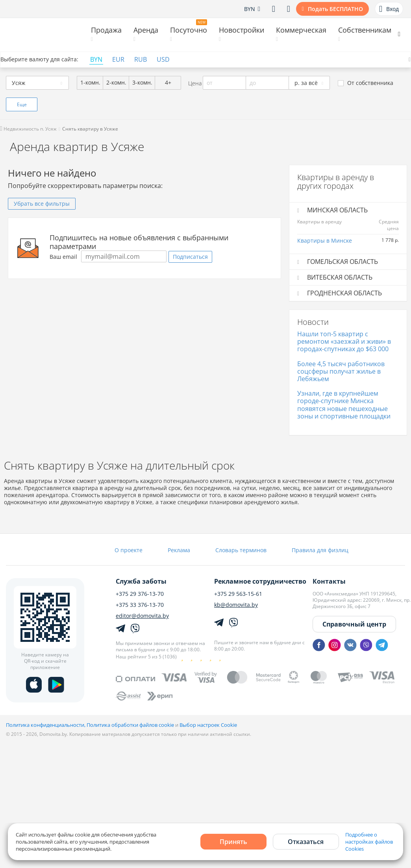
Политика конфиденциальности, (46, 725)
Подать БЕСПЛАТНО (335, 9)
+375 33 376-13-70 (140, 605)
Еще (22, 104)
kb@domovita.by (236, 605)
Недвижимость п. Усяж (28, 129)
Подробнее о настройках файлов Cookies (369, 842)
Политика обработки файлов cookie (130, 725)
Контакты (329, 581)
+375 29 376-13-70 (140, 594)
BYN (96, 60)
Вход (389, 9)
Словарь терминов (241, 550)
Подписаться (190, 257)
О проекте (129, 550)
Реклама (179, 550)
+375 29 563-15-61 (238, 594)
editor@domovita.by (142, 616)
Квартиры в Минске (325, 240)
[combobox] (37, 83)
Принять (233, 842)
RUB (141, 60)
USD (163, 60)
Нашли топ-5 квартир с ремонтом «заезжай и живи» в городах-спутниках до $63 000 (344, 341)
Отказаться (306, 842)
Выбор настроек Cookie (208, 725)
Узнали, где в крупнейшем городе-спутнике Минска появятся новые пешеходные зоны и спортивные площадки (344, 405)
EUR (118, 60)
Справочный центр (354, 624)
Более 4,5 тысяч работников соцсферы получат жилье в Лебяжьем (341, 371)
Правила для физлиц (320, 550)
